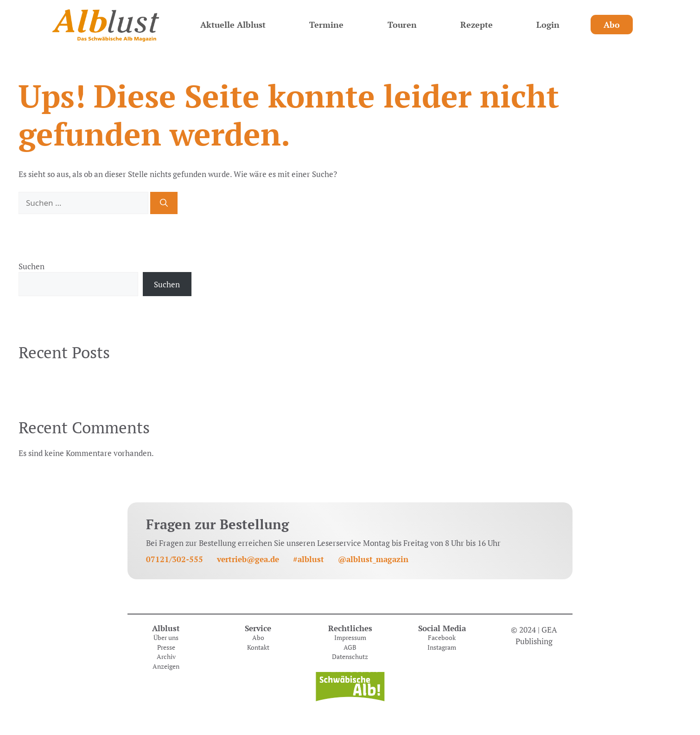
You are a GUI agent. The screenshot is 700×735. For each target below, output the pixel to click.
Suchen (32, 266)
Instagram (442, 647)
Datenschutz (350, 657)
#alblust (309, 559)
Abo (612, 25)
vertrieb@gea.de (248, 559)
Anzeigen (166, 666)
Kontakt (258, 647)
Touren (402, 25)
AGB (350, 647)
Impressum (350, 638)
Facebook (442, 638)
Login (548, 25)
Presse (166, 647)
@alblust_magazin (373, 559)
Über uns (166, 638)
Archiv (166, 657)
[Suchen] (164, 203)
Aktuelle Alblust (233, 25)
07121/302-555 (175, 559)
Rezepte (477, 25)
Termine (326, 25)
